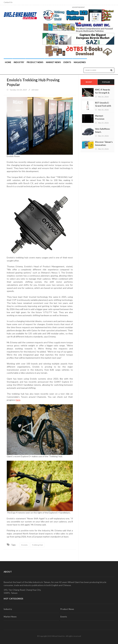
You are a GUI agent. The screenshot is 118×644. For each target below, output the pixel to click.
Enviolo (24, 545)
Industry (8, 609)
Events (67, 62)
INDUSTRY (19, 62)
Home (8, 62)
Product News (35, 62)
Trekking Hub (37, 545)
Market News (53, 62)
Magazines (80, 62)
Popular (106, 82)
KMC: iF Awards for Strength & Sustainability (103, 93)
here (18, 400)
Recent (89, 82)
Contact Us (8, 2)
